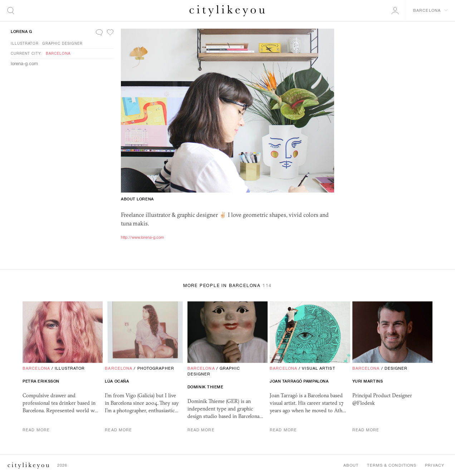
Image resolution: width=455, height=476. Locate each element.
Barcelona (58, 53)
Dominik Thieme (206, 387)
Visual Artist (318, 368)
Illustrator (25, 43)
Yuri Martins (368, 381)
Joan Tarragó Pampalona (299, 381)
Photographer (156, 368)
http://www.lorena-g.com (142, 237)
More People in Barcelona (227, 286)
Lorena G (21, 31)
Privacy (435, 465)
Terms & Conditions (392, 465)
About (351, 465)
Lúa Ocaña (117, 381)
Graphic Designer (62, 43)
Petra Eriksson (41, 381)
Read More (36, 430)
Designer (396, 368)
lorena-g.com (24, 64)
